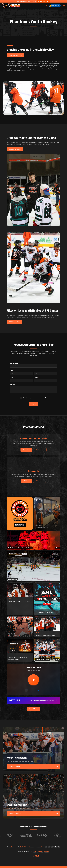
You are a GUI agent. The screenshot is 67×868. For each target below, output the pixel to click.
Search (34, 854)
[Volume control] (36, 692)
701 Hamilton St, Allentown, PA (35, 849)
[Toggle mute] (26, 692)
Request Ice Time (14, 322)
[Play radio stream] (33, 681)
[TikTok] (46, 849)
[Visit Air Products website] (34, 837)
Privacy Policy (40, 854)
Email (12, 377)
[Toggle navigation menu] (64, 6)
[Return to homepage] (11, 6)
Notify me (26, 481)
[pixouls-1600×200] (33, 702)
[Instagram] (52, 849)
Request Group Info (15, 149)
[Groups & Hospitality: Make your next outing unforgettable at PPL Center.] (33, 798)
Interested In (14, 363)
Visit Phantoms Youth (16, 55)
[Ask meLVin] (55, 6)
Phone (36, 377)
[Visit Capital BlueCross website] (50, 837)
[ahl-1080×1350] (47, 599)
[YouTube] (56, 849)
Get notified (26, 450)
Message (13, 384)
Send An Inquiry (12, 849)
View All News (33, 711)
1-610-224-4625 (22, 849)
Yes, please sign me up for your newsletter (35, 398)
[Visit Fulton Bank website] (19, 837)
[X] (59, 849)
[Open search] (46, 6)
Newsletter (46, 854)
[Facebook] (49, 849)
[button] (33, 301)
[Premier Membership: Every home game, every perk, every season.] (33, 751)
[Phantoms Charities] (20, 514)
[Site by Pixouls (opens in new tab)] (35, 858)
